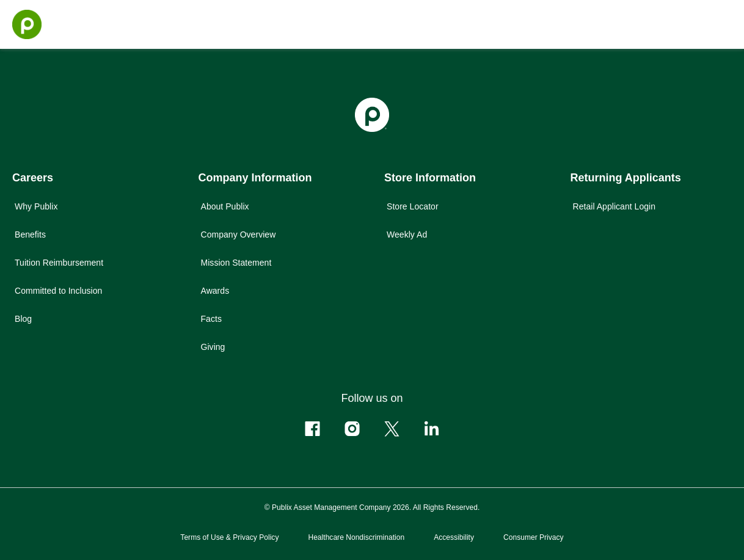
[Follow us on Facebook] (312, 429)
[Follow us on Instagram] (352, 429)
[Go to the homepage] (27, 24)
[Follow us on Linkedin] (432, 429)
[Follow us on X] (392, 429)
